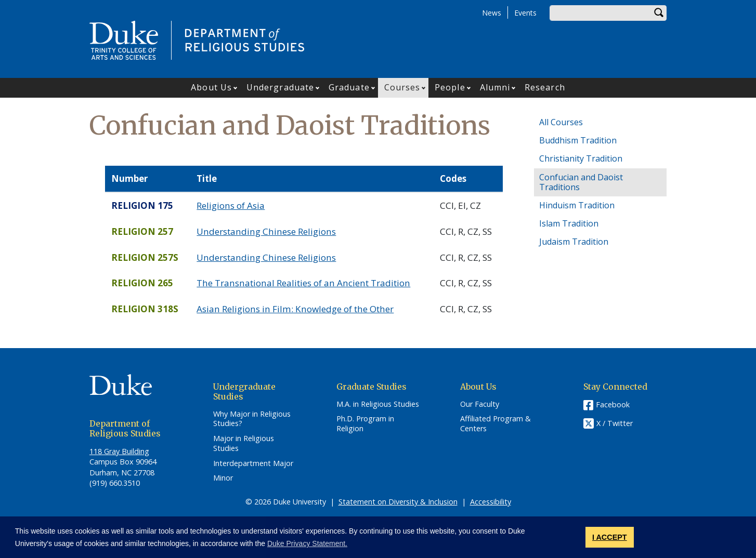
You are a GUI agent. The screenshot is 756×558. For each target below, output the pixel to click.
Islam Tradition (569, 223)
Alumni (495, 87)
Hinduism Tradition (577, 205)
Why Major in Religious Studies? (252, 419)
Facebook (613, 404)
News (492, 13)
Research (545, 87)
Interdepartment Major (253, 463)
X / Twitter (615, 423)
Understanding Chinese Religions (266, 231)
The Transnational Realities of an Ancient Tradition (303, 283)
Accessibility (491, 502)
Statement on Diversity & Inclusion (398, 502)
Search (659, 13)
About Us (211, 87)
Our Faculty (480, 404)
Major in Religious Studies (244, 443)
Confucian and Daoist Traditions (581, 182)
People (450, 87)
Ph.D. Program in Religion (365, 424)
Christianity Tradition (581, 158)
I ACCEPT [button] (610, 537)
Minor (223, 478)
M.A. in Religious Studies (378, 404)
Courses (402, 87)
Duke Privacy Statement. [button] (307, 543)
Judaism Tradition (574, 242)
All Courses (561, 122)
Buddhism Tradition (578, 140)
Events (525, 13)
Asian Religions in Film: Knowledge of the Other (295, 309)
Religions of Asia (231, 205)
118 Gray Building (119, 451)
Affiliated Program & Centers (496, 424)
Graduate (349, 87)
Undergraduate (280, 87)
